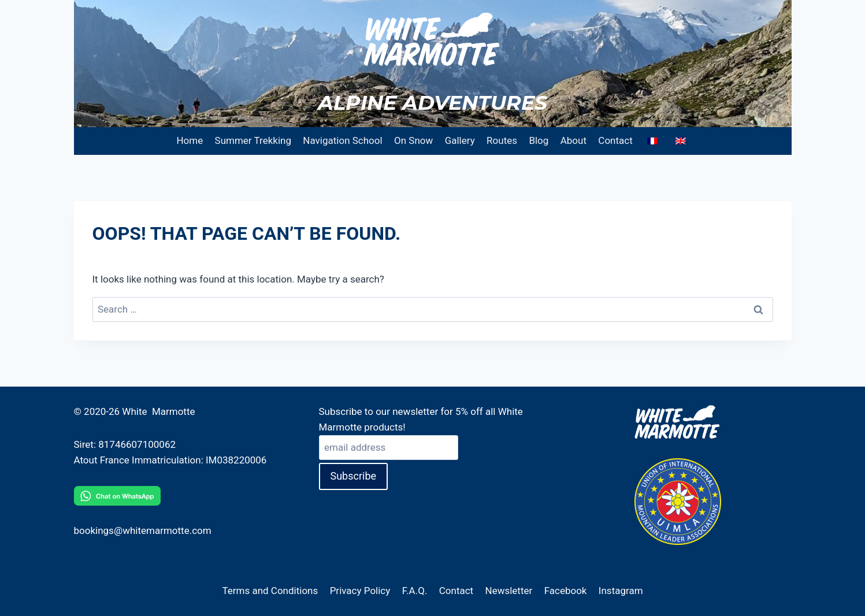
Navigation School (342, 140)
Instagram (621, 591)
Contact (615, 140)
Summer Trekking (253, 140)
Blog (539, 140)
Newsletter (509, 591)
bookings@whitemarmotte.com (143, 530)
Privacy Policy (360, 591)
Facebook (566, 591)
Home (190, 140)
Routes (502, 140)
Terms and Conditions (270, 591)
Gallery (460, 140)
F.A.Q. (415, 591)
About (573, 140)
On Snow (413, 140)
